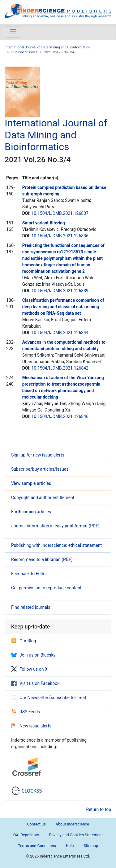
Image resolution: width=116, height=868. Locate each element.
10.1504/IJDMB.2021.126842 (60, 368)
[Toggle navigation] (13, 32)
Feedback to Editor (29, 574)
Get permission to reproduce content (46, 588)
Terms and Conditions (37, 846)
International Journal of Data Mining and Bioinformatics (47, 47)
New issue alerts (31, 726)
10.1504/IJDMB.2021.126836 (60, 236)
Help (70, 846)
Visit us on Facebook (35, 683)
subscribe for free (68, 698)
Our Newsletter (30, 698)
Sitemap (91, 846)
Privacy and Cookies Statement (76, 835)
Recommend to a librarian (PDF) (42, 559)
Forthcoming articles (31, 512)
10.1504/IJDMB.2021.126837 (60, 213)
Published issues (24, 52)
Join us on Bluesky (33, 655)
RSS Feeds (26, 712)
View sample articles (31, 483)
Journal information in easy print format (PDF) (55, 526)
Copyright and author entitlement (43, 497)
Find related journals (31, 607)
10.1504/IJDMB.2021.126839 (60, 291)
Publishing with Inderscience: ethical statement (56, 545)
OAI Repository (26, 835)
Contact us (36, 824)
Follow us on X (29, 669)
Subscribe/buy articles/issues (40, 469)
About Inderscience (72, 824)
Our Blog (24, 641)
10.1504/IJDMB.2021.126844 (60, 333)
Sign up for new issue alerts (38, 455)
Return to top (99, 809)
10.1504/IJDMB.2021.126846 (60, 416)
